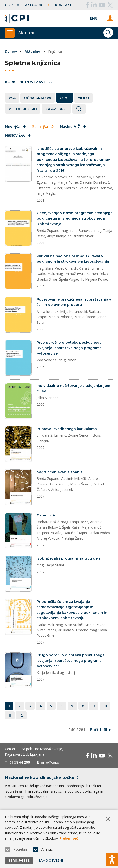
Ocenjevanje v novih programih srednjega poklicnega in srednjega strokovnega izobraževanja (75, 218)
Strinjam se (19, 861)
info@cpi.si (50, 762)
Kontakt (64, 5)
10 (105, 706)
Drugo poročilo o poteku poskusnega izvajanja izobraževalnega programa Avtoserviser (71, 661)
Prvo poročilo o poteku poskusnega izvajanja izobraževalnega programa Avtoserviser (69, 348)
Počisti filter (102, 730)
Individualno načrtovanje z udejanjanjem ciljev (73, 388)
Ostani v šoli (48, 515)
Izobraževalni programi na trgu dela (69, 558)
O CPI (12, 5)
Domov (11, 51)
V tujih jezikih (23, 109)
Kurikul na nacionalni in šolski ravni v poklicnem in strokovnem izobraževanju (73, 259)
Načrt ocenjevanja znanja (60, 472)
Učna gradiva (38, 98)
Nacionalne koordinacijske (43, 777)
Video (83, 98)
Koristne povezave (28, 82)
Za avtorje (56, 109)
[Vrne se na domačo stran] (17, 18)
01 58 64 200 (20, 762)
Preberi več (69, 838)
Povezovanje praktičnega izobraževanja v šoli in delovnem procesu (74, 302)
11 (10, 715)
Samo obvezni (51, 861)
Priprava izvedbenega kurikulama (67, 429)
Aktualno (37, 5)
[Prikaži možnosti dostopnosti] (112, 859)
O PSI (64, 98)
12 (21, 715)
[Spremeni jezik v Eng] (94, 18)
